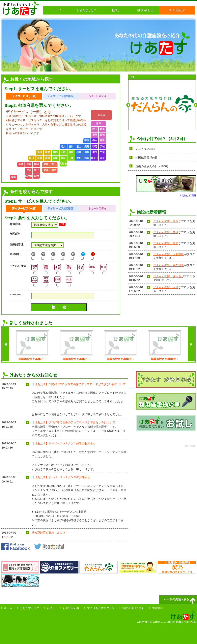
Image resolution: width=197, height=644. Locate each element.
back (6, 344)
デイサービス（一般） (24, 97)
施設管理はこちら (133, 608)
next (191, 344)
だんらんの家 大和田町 (169, 254)
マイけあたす (177, 10)
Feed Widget (189, 446)
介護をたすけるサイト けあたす (21, 8)
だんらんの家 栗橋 (166, 232)
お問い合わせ (145, 10)
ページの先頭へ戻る (177, 599)
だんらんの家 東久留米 (169, 265)
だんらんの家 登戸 (166, 243)
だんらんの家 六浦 (166, 287)
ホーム (58, 10)
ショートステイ (98, 97)
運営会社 (158, 608)
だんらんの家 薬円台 (167, 276)
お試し (116, 10)
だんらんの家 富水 (166, 221)
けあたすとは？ (87, 10)
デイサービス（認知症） (61, 97)
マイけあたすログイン (101, 608)
